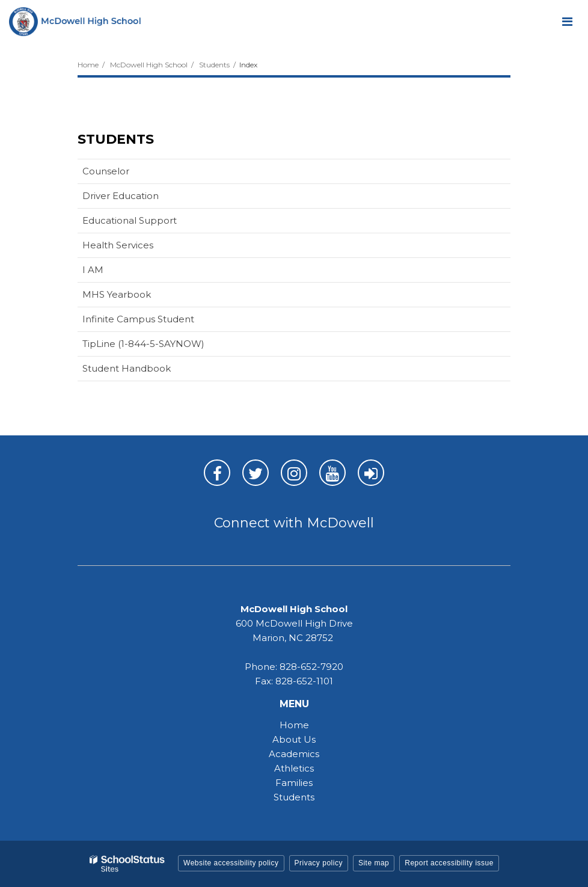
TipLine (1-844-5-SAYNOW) (162, 346)
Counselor (106, 171)
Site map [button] (374, 863)
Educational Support (130, 220)
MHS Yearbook (117, 294)
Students (214, 65)
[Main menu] (567, 21)
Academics (294, 754)
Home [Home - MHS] (294, 725)
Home (88, 65)
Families (294, 783)
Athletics (294, 768)
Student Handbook (127, 368)
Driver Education (139, 198)
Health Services (118, 245)
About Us (294, 739)
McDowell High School (149, 65)
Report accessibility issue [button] (449, 863)
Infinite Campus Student (157, 321)
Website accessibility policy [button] (231, 863)
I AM (112, 272)
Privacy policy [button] (319, 863)
